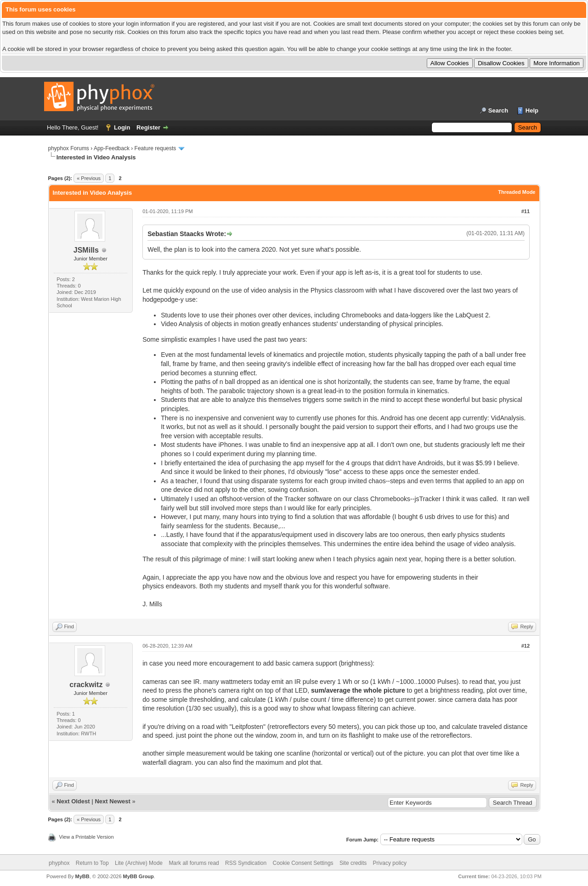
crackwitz (86, 685)
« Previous (89, 178)
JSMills (86, 250)
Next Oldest (73, 801)
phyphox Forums (69, 148)
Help (532, 110)
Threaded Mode (517, 192)
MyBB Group (139, 876)
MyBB (82, 876)
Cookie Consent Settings (303, 863)
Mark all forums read (194, 863)
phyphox (59, 863)
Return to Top (92, 863)
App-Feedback (112, 148)
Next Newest (112, 801)
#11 (526, 211)
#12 (526, 646)
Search (498, 110)
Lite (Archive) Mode (139, 863)
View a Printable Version (87, 837)
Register (148, 127)
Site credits (353, 863)
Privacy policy (390, 863)
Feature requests (155, 148)
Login (122, 127)
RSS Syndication (246, 863)
